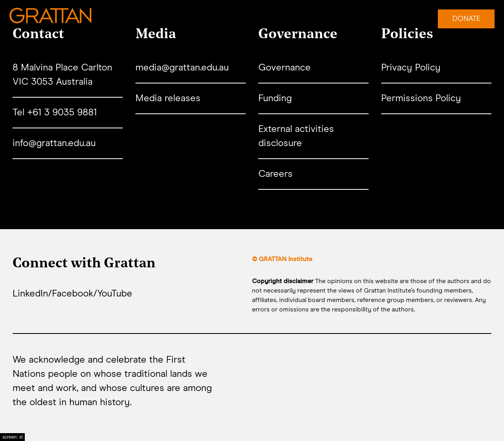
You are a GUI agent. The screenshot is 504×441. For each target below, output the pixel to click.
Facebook (73, 294)
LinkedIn (30, 294)
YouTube (115, 294)
